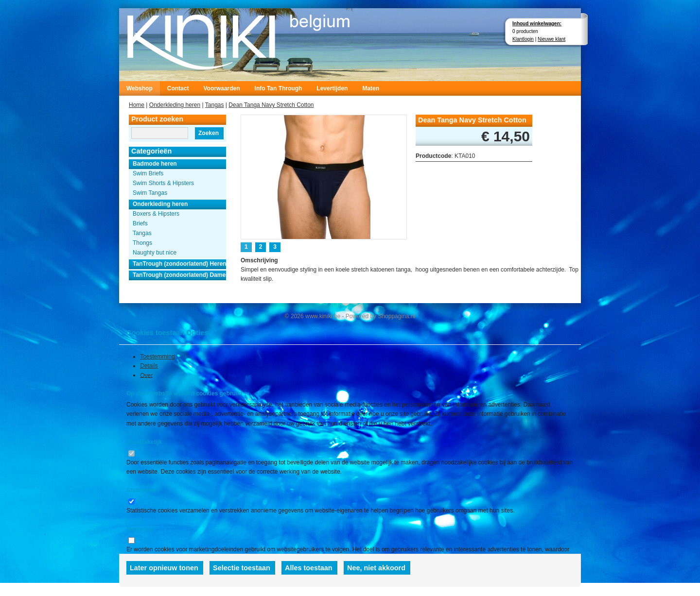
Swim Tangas (150, 193)
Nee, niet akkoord (376, 568)
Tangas (215, 105)
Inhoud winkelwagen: (537, 24)
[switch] (131, 453)
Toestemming (157, 357)
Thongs (142, 243)
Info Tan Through (279, 88)
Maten (371, 88)
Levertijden (332, 88)
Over (146, 375)
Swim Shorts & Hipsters (163, 183)
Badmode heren (155, 164)
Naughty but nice (155, 253)
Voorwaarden (221, 88)
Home (137, 105)
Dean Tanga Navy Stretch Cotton (271, 105)
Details (149, 366)
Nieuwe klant (551, 39)
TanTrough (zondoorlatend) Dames (179, 275)
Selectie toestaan (242, 568)
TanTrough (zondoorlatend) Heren (179, 264)
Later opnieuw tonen (164, 568)
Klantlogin (523, 39)
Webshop (140, 88)
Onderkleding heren (175, 105)
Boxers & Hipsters (156, 214)
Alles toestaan (309, 568)
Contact (178, 88)
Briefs (140, 223)
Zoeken (209, 133)
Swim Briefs (148, 173)
